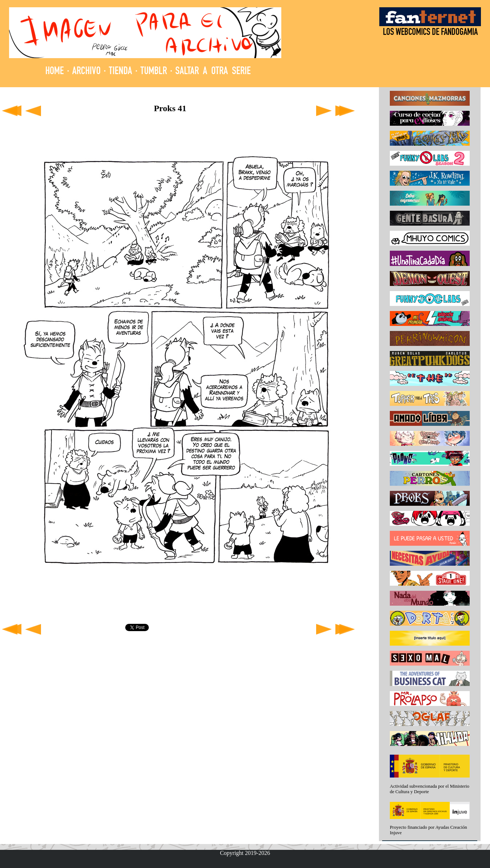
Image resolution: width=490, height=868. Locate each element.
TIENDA (121, 72)
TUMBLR (154, 72)
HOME (55, 72)
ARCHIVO (86, 72)
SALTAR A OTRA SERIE (213, 72)
